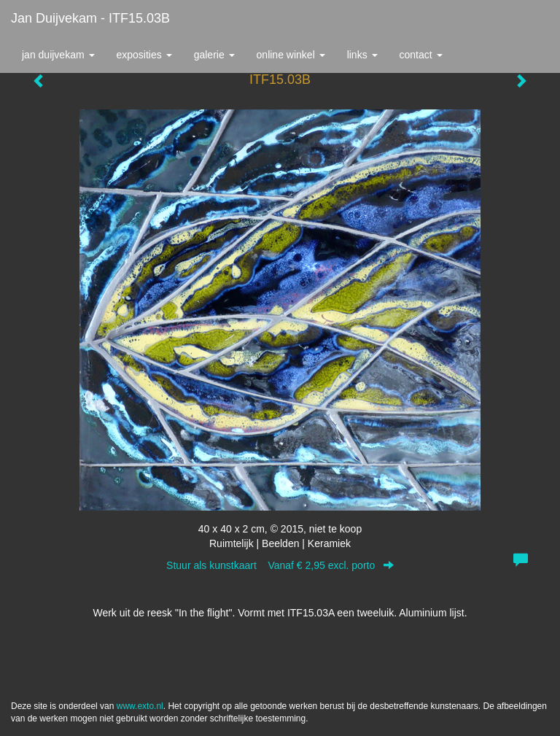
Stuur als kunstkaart (280, 565)
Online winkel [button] (291, 55)
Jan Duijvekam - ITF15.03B (90, 18)
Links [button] (362, 55)
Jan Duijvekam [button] (58, 55)
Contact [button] (421, 55)
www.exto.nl (140, 706)
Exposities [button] (144, 55)
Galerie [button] (214, 55)
